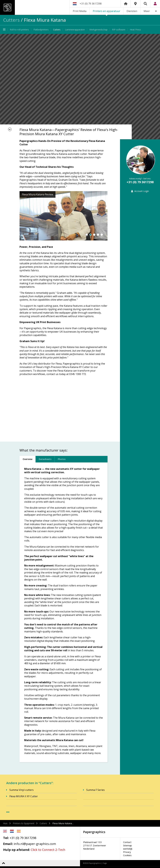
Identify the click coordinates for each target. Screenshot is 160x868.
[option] (80, 87)
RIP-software (119, 30)
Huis (5, 823)
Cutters (11, 20)
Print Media (80, 11)
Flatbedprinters (41, 30)
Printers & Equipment (24, 823)
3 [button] (94, 235)
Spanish (19, 831)
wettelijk (128, 849)
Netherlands (12, 831)
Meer (147, 11)
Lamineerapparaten (75, 30)
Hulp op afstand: (17, 850)
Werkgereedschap (98, 30)
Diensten (132, 11)
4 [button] (98, 235)
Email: (8, 844)
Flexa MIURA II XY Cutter (24, 796)
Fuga (105, 863)
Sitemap (127, 845)
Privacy (127, 852)
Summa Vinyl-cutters (21, 790)
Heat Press (135, 30)
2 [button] (90, 235)
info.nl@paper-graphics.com (35, 844)
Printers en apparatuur (106, 11)
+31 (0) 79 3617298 (91, 4)
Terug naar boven (4, 863)
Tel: (6, 838)
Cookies (127, 855)
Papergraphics (29, 7)
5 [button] (102, 235)
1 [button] (87, 235)
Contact (127, 842)
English (5, 831)
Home (126, 4)
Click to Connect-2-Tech (48, 850)
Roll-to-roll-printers (19, 30)
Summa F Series (95, 790)
